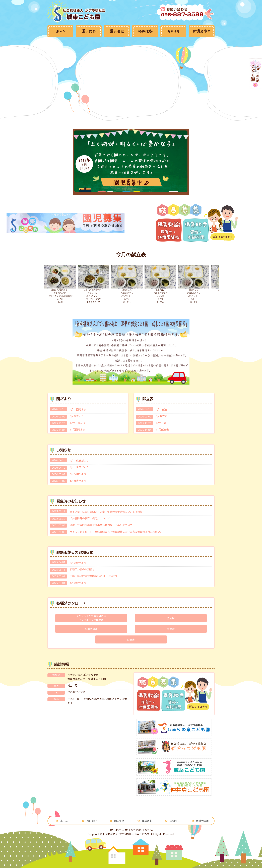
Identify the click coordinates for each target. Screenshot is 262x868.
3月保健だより (78, 474)
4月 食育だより (79, 467)
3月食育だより (78, 481)
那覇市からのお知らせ (82, 569)
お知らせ (175, 821)
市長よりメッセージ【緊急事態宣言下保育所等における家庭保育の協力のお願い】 (116, 532)
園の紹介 (92, 821)
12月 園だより (79, 423)
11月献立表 (162, 430)
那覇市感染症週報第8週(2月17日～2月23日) (95, 576)
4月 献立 (161, 410)
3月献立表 (161, 416)
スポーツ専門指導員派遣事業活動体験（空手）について (101, 525)
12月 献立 (162, 423)
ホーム (64, 821)
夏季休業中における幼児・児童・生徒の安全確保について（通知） (107, 512)
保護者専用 (202, 821)
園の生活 (119, 821)
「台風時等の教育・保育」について (90, 518)
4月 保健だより (79, 461)
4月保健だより (78, 563)
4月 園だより (78, 410)
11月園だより (77, 430)
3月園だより (77, 416)
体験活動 (147, 821)
